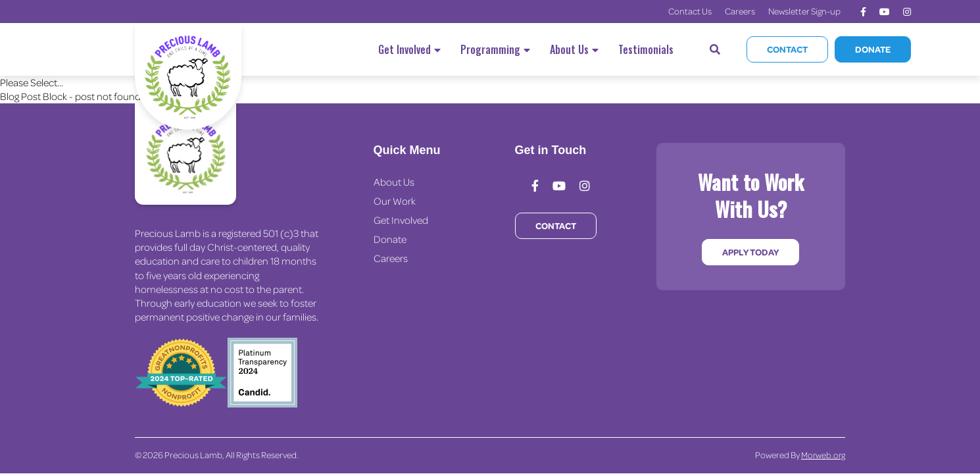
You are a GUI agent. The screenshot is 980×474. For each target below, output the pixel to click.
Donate (873, 49)
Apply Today (750, 252)
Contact (787, 49)
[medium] (863, 12)
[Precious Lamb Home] (185, 154)
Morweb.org (822, 455)
